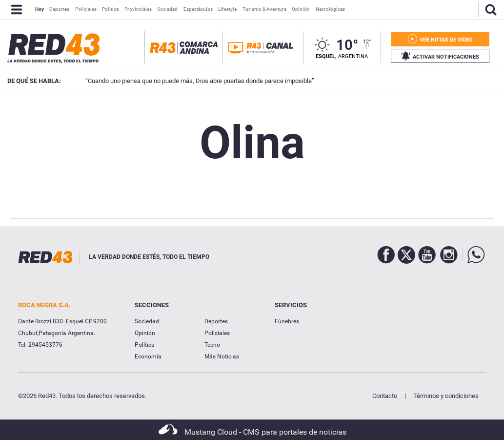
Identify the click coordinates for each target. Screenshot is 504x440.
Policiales (217, 333)
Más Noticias (222, 356)
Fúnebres (287, 321)
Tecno (212, 345)
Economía (148, 356)
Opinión (145, 333)
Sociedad (147, 321)
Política (145, 345)
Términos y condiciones (446, 396)
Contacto (385, 396)
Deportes (216, 321)
